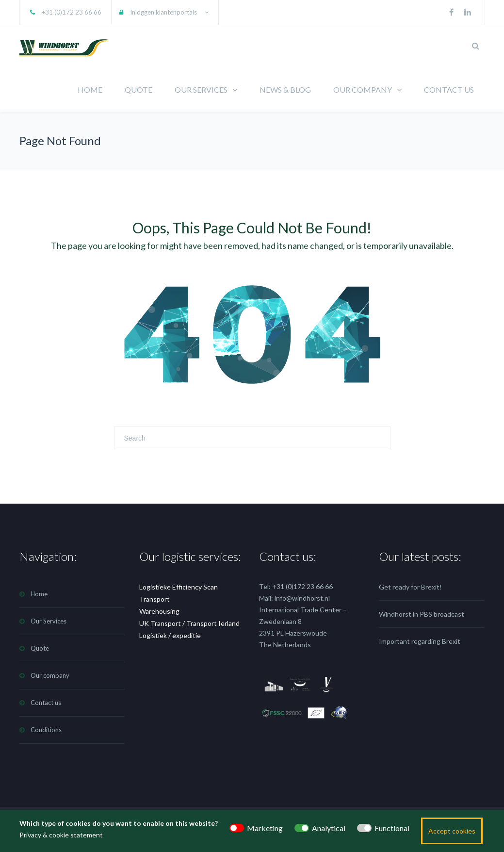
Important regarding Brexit (420, 641)
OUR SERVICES (201, 90)
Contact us (46, 703)
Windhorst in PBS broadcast (422, 614)
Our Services (49, 621)
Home (39, 594)
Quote (40, 648)
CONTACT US (449, 90)
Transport (154, 599)
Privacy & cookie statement (61, 835)
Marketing (265, 828)
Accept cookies (452, 831)
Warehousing (159, 611)
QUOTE (138, 90)
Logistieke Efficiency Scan (179, 587)
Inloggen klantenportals (163, 12)
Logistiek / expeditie (170, 635)
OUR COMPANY (363, 90)
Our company (50, 675)
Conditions (46, 730)
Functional (392, 828)
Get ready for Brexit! (410, 587)
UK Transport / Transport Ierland (189, 623)
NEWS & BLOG (285, 90)
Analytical (329, 828)
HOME (90, 90)
